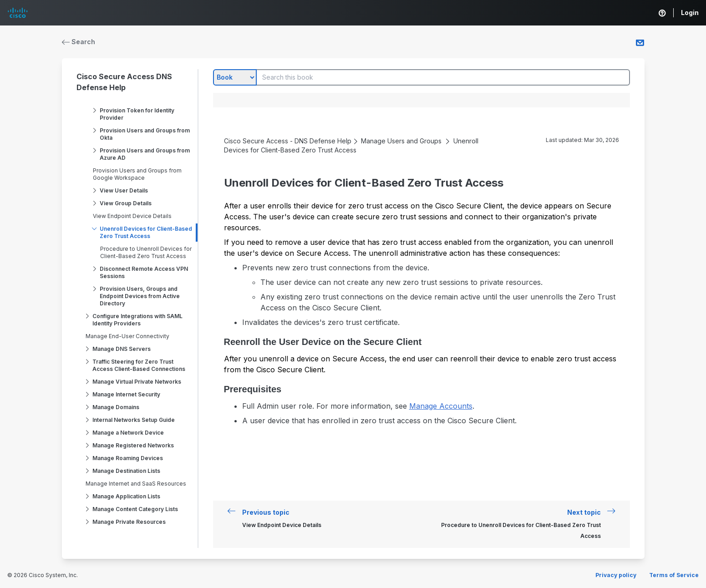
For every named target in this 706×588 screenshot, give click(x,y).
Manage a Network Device (128, 433)
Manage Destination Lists (126, 471)
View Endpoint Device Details (132, 216)
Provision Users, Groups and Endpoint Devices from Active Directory (140, 296)
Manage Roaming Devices (128, 458)
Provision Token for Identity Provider (137, 114)
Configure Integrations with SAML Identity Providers (137, 320)
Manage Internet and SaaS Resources (136, 484)
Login (690, 13)
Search (79, 42)
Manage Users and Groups (401, 141)
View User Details (124, 190)
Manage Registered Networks (133, 445)
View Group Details (126, 203)
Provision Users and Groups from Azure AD (145, 154)
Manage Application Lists (126, 496)
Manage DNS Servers (122, 349)
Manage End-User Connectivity (127, 336)
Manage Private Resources (129, 522)
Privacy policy (616, 575)
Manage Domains (116, 407)
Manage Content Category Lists (135, 509)
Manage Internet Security (126, 394)
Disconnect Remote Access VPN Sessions (144, 272)
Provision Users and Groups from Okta (145, 134)
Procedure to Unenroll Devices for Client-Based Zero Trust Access (146, 252)
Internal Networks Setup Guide (134, 420)
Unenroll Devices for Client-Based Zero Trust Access (146, 232)
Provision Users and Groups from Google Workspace (137, 174)
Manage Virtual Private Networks (137, 382)
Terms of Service (674, 575)
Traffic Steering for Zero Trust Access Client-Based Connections (139, 365)
